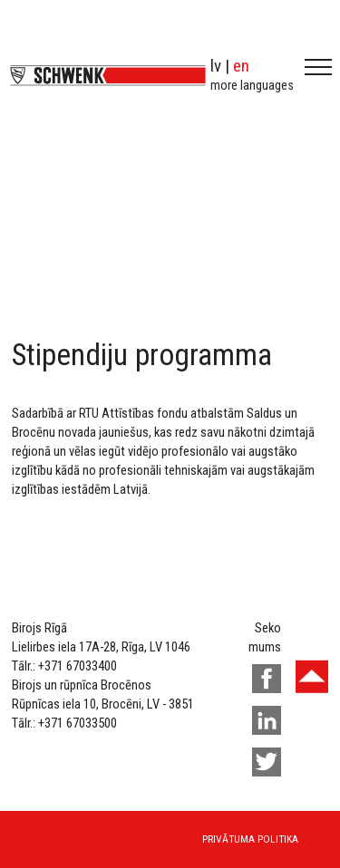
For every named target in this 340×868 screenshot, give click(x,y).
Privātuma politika (250, 839)
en (241, 66)
